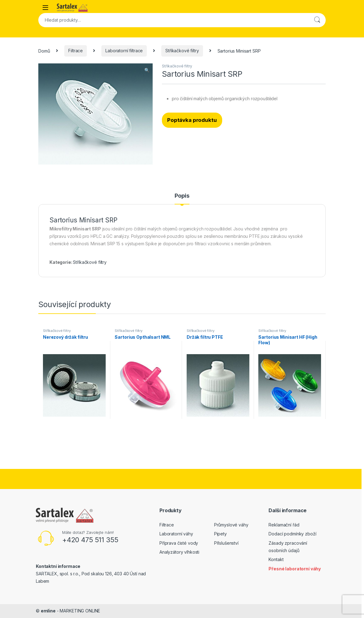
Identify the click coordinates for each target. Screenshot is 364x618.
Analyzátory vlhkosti (179, 552)
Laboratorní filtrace (124, 51)
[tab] (182, 199)
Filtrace (76, 51)
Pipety (220, 534)
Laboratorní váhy (176, 534)
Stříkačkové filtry (182, 51)
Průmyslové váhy (231, 525)
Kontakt (276, 559)
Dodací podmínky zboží (292, 534)
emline (48, 611)
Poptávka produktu (192, 120)
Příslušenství (226, 543)
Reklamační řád (284, 525)
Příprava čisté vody (179, 543)
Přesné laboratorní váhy (295, 569)
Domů (44, 51)
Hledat (317, 20)
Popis (182, 196)
